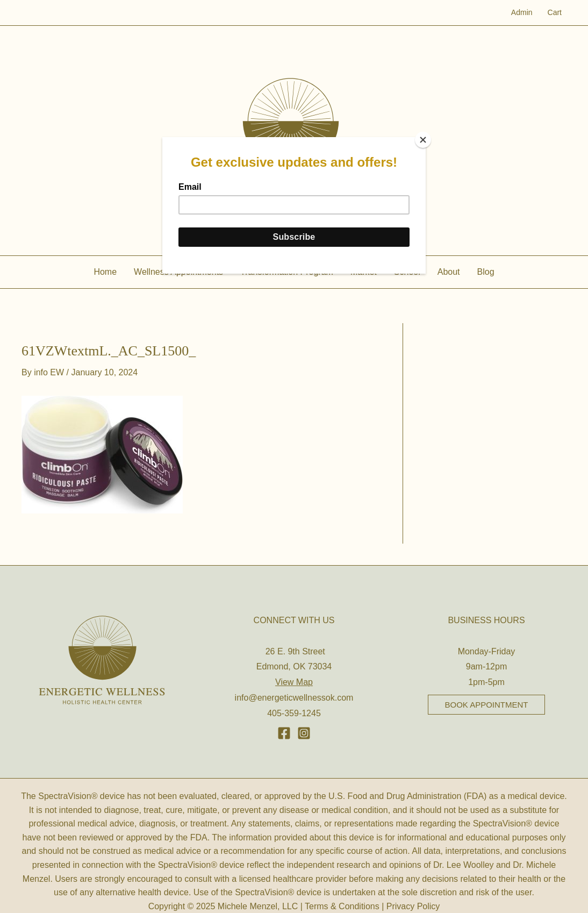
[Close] (423, 140)
